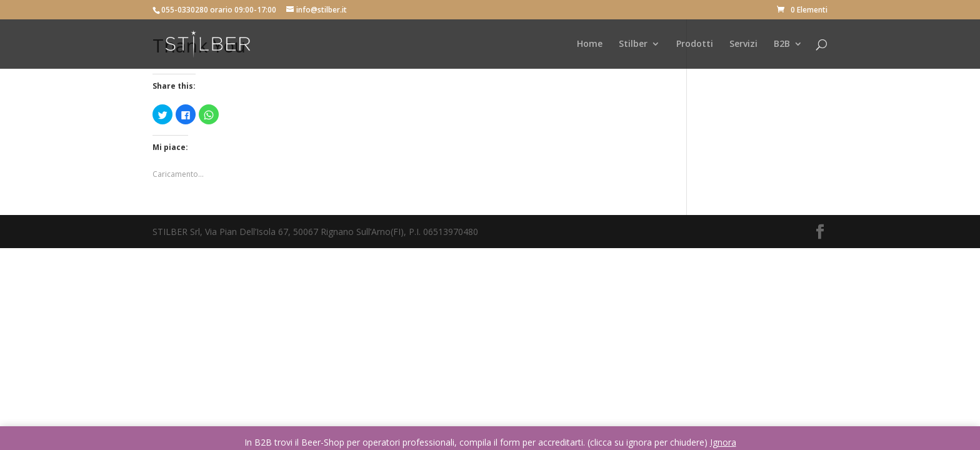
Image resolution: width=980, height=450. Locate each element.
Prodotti (695, 44)
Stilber (633, 44)
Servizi (743, 44)
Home (590, 44)
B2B (782, 44)
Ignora (723, 442)
